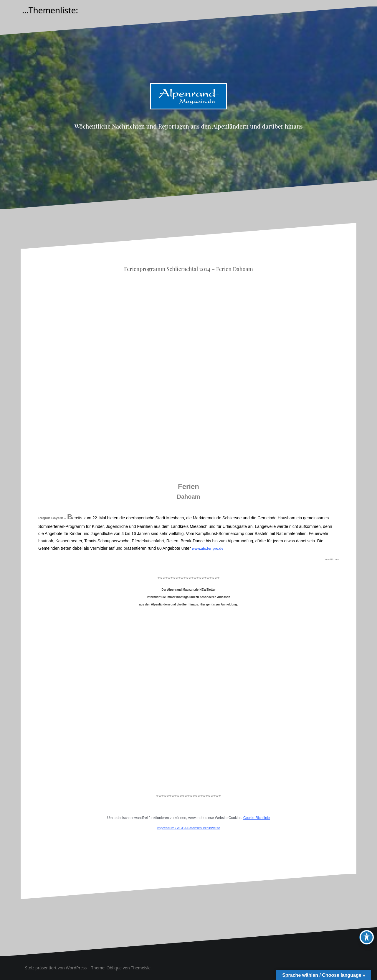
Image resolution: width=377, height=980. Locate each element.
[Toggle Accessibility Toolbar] (367, 937)
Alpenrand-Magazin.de (188, 114)
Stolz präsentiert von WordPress (56, 968)
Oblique (114, 968)
